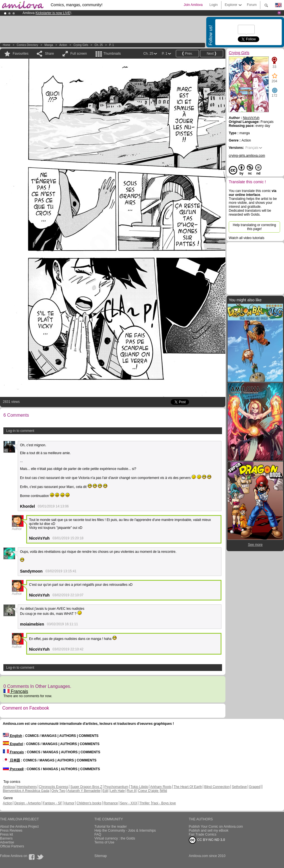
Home (7, 45)
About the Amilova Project (19, 827)
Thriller (145, 803)
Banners (6, 838)
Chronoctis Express (54, 787)
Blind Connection (217, 787)
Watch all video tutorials (247, 238)
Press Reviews (11, 831)
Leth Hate (117, 791)
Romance (111, 803)
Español (13, 744)
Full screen (79, 54)
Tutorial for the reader (111, 827)
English (13, 736)
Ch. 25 (98, 45)
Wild (164, 791)
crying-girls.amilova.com (247, 156)
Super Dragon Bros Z (86, 787)
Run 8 (131, 791)
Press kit (6, 834)
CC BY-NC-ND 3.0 (207, 840)
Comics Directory (27, 45)
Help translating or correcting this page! (254, 227)
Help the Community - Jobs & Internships (125, 831)
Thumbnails (112, 54)
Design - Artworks (28, 803)
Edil (105, 791)
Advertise (7, 842)
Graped (254, 787)
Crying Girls (81, 45)
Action (63, 45)
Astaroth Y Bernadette (84, 791)
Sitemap (101, 856)
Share (49, 54)
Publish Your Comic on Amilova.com (216, 827)
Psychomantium (116, 787)
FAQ (98, 834)
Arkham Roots (161, 787)
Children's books (89, 803)
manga (49, 45)
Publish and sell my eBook (209, 831)
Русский (13, 769)
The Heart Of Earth (188, 787)
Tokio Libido (139, 787)
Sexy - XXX (129, 803)
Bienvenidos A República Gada (26, 791)
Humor (69, 803)
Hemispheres (27, 787)
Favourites (21, 54)
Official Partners (12, 846)
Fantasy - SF (53, 803)
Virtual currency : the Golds (115, 838)
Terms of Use (104, 842)
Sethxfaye (239, 787)
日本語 (11, 760)
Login (213, 5)
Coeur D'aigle (149, 791)
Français (16, 691)
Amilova (9, 787)
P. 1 (111, 45)
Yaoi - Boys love (164, 803)
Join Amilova (193, 5)
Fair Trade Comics (203, 834)
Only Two (58, 791)
